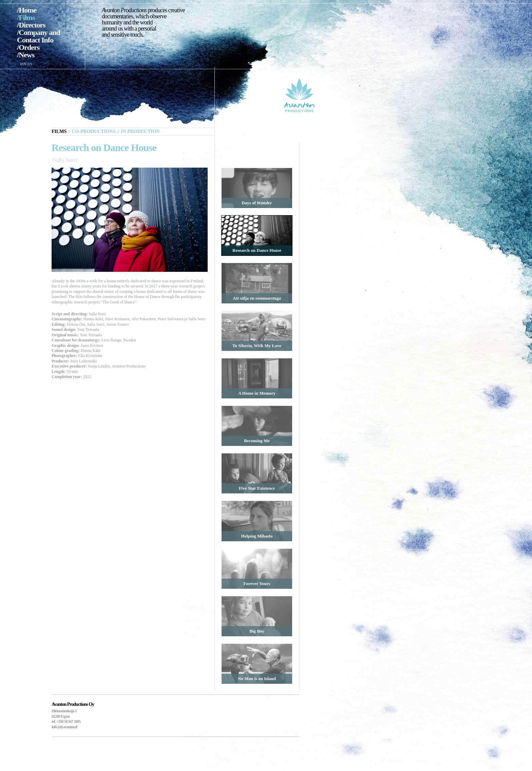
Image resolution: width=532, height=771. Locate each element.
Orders (29, 47)
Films (27, 17)
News (26, 55)
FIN (23, 64)
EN (30, 64)
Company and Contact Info (39, 36)
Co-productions (94, 131)
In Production (140, 131)
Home (27, 10)
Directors (32, 25)
